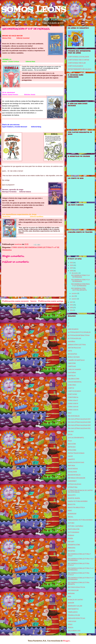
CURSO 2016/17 (73, 400)
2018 (72, 271)
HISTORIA (71, 466)
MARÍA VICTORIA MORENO (78, 501)
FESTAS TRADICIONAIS (76, 453)
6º (69, 326)
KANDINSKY (72, 481)
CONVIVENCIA (73, 397)
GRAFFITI (71, 459)
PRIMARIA (72, 548)
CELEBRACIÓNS (73, 379)
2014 (72, 310)
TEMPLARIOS (73, 612)
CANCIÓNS (72, 363)
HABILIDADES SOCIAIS (76, 462)
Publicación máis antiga (51, 301)
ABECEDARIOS (73, 329)
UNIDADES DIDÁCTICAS (76, 618)
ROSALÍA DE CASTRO (75, 600)
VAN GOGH (72, 621)
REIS (69, 597)
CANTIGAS (72, 366)
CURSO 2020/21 (73, 410)
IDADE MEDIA (73, 469)
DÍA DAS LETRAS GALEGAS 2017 (79, 419)
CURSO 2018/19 (17, 247)
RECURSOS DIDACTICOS (76, 587)
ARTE (70, 351)
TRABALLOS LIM (74, 615)
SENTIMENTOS (73, 609)
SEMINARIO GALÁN (75, 606)
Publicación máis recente (15, 301)
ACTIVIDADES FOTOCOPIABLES (79, 332)
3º (69, 320)
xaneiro (74, 299)
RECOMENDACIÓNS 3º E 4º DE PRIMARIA (81, 281)
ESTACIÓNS (72, 450)
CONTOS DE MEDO (74, 391)
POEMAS (71, 535)
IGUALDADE (72, 472)
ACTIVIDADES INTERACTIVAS (79, 335)
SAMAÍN (71, 603)
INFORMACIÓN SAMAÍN (76, 478)
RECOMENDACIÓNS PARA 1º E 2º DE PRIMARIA (80, 285)
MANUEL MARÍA (74, 498)
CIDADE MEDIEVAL (75, 382)
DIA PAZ (71, 431)
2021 (72, 263)
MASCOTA (72, 504)
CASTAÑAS (72, 373)
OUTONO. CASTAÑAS (75, 526)
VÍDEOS (70, 628)
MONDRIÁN (72, 514)
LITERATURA (73, 487)
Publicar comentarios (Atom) (39, 308)
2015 (72, 308)
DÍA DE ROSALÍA (74, 416)
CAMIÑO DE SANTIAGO (76, 360)
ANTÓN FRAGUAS (74, 348)
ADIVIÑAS (71, 342)
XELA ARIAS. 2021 (74, 631)
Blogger (66, 641)
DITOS (70, 435)
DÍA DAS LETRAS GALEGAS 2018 (79, 422)
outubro (75, 293)
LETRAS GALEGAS (74, 484)
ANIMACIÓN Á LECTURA (77, 345)
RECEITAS (71, 551)
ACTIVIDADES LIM (74, 338)
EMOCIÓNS (72, 444)
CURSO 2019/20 (73, 407)
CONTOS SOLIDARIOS (75, 66)
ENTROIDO (72, 447)
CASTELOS (72, 376)
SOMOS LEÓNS (34, 10)
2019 (72, 268)
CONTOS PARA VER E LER (77, 63)
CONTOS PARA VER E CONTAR (78, 60)
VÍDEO (70, 625)
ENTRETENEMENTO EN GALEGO (80, 69)
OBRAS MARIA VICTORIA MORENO (80, 520)
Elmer (70, 441)
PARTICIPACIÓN (74, 529)
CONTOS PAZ (72, 394)
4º (69, 323)
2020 (72, 265)
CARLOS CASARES (74, 369)
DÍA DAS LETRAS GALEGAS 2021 (79, 428)
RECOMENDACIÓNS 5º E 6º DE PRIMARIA (81, 276)
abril (73, 296)
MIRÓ (70, 511)
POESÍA (70, 539)
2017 (72, 302)
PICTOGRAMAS (73, 532)
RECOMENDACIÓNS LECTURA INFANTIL (79, 289)
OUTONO (71, 523)
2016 (72, 305)
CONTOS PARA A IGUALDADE (78, 57)
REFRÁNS (71, 594)
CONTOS (71, 388)
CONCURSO (72, 385)
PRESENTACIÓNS (74, 545)
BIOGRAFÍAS (72, 354)
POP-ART (71, 542)
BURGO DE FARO (74, 357)
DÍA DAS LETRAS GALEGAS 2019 (79, 425)
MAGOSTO (72, 495)
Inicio (33, 301)
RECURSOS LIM (73, 590)
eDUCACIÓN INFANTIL (76, 438)
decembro (75, 273)
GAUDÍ (70, 456)
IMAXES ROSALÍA (74, 475)
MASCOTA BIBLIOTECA (76, 508)
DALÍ (70, 413)
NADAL (71, 517)
